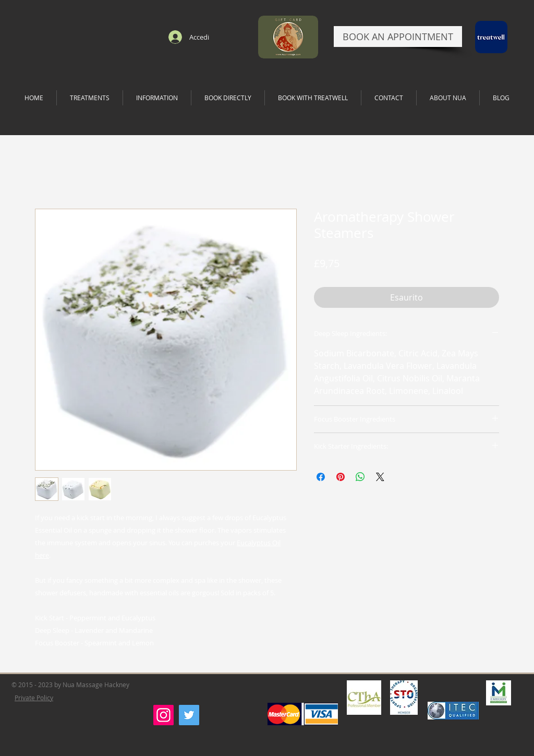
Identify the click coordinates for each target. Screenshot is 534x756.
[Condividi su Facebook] (321, 477)
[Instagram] (163, 715)
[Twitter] (189, 715)
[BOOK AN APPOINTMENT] (398, 37)
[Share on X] (380, 477)
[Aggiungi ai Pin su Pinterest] (341, 477)
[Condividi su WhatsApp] (360, 477)
